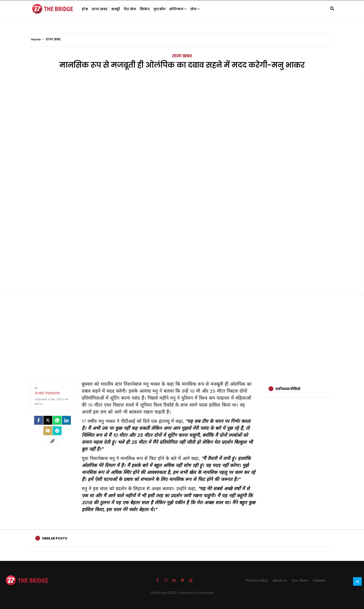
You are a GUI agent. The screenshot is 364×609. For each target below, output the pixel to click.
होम (85, 9)
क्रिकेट (145, 9)
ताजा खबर (100, 9)
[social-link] (52, 441)
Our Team (300, 580)
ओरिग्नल (178, 9)
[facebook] (39, 420)
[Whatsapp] (57, 420)
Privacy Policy (257, 580)
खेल (195, 9)
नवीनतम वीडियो (288, 389)
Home (37, 40)
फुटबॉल (159, 9)
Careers (319, 580)
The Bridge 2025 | (164, 593)
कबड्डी (116, 9)
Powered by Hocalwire (196, 593)
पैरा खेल (130, 9)
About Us (280, 580)
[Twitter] (48, 420)
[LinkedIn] (66, 420)
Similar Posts (55, 538)
